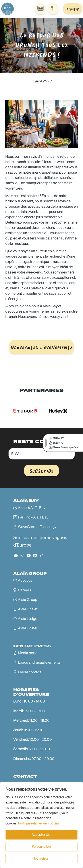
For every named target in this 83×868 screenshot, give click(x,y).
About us (25, 580)
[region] (41, 825)
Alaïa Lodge (28, 619)
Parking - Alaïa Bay (33, 517)
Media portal (28, 653)
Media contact (29, 672)
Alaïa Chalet (28, 609)
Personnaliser (41, 847)
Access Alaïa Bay (32, 508)
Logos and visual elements (39, 662)
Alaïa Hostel (28, 628)
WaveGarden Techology (37, 527)
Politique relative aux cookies (39, 823)
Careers (24, 590)
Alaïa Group (28, 600)
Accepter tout (42, 835)
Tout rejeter (41, 859)
